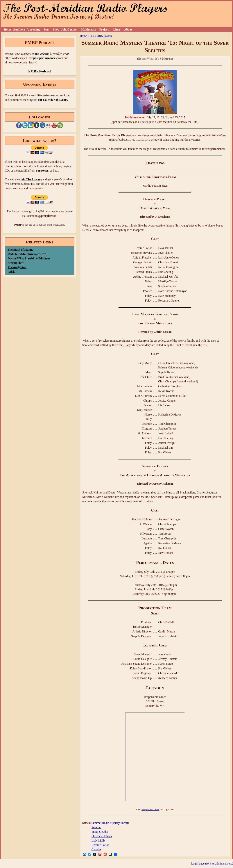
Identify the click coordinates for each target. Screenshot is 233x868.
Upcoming (34, 30)
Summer (96, 827)
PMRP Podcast (40, 71)
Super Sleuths (100, 832)
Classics (96, 849)
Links (117, 30)
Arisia (12, 272)
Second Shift (16, 263)
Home (8, 30)
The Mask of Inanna (20, 250)
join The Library (31, 179)
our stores (42, 171)
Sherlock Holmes (102, 836)
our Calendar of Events (52, 100)
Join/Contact (69, 30)
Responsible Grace (150, 810)
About (128, 30)
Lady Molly (98, 841)
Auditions (19, 30)
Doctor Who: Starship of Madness (29, 258)
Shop (56, 30)
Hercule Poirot (100, 845)
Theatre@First (17, 267)
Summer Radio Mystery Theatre (110, 823)
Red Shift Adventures (21, 254)
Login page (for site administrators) (212, 863)
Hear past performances (41, 58)
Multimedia (88, 30)
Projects (105, 30)
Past (47, 30)
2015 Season (104, 36)
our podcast (42, 54)
